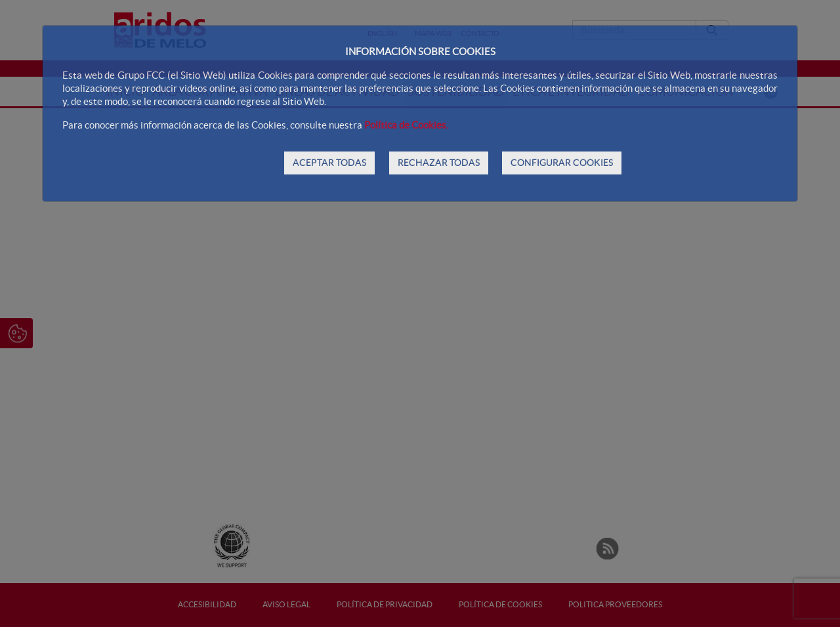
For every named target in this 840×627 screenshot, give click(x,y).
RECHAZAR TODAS (439, 163)
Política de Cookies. (406, 125)
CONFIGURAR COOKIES (562, 163)
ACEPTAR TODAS (329, 163)
